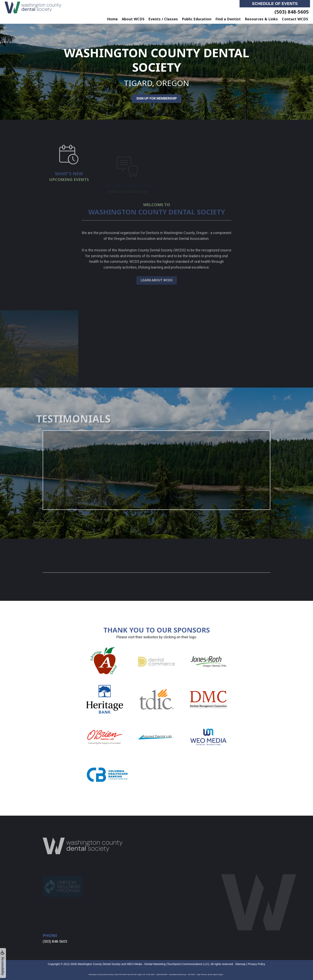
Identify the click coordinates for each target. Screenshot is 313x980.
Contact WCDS (295, 19)
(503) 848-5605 (292, 12)
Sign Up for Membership (157, 98)
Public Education (197, 19)
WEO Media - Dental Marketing (146, 964)
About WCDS (133, 19)
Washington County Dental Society (99, 964)
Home (112, 19)
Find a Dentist (228, 19)
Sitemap (240, 964)
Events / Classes (163, 19)
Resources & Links (261, 19)
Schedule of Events (275, 4)
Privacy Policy (256, 964)
